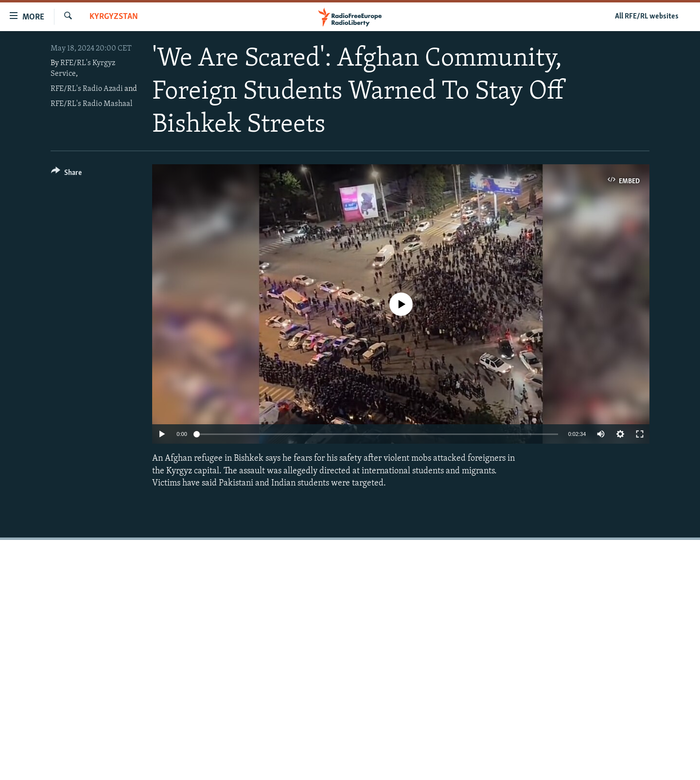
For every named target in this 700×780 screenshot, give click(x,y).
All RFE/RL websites (647, 17)
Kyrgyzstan (114, 17)
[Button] (66, 174)
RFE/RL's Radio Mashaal (91, 104)
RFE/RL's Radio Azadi (87, 89)
